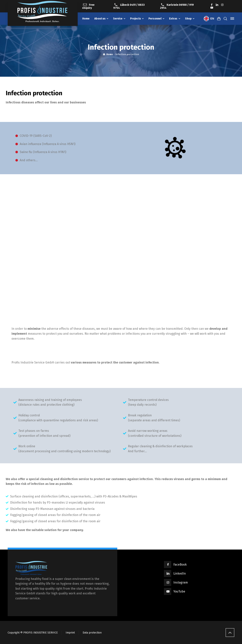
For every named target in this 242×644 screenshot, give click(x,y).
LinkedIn (180, 573)
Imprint (70, 633)
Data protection (92, 633)
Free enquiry (88, 6)
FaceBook (180, 565)
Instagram (181, 582)
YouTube (179, 591)
